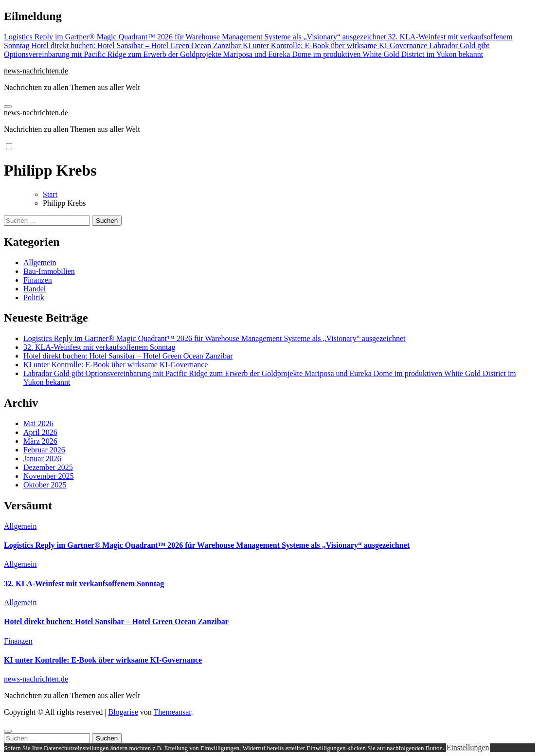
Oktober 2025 (45, 485)
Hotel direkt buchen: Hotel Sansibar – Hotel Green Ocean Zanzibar (128, 356)
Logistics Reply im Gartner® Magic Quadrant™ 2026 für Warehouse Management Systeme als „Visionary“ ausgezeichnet (215, 338)
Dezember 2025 (48, 467)
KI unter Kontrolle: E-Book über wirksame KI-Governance (116, 365)
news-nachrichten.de (36, 71)
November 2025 (49, 476)
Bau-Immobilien (49, 271)
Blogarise (123, 712)
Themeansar (172, 712)
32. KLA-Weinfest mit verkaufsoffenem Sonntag (99, 347)
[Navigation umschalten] (8, 107)
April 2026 (40, 432)
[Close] (8, 731)
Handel (35, 289)
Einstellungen (468, 747)
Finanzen (38, 280)
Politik (34, 297)
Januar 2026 (42, 459)
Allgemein (40, 262)
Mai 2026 (38, 423)
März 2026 (40, 441)
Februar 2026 (44, 450)
